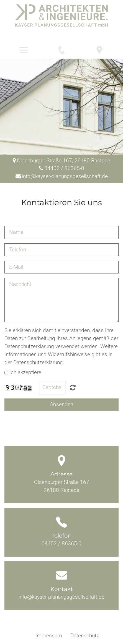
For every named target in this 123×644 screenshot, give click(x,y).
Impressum (49, 636)
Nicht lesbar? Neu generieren (73, 387)
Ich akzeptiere (25, 372)
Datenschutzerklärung (29, 346)
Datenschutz (85, 636)
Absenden (61, 404)
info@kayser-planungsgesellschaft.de (61, 597)
